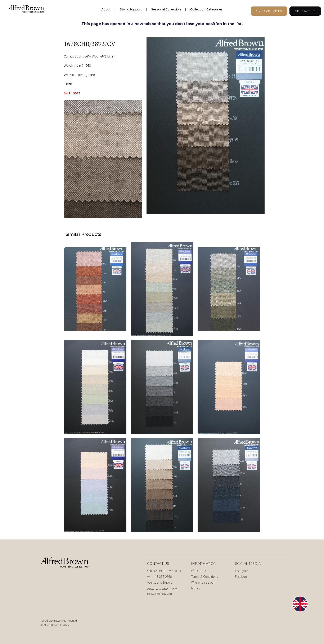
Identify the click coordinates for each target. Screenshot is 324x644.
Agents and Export (160, 582)
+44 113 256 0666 (159, 577)
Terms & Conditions (204, 577)
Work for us (199, 571)
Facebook (242, 577)
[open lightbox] (206, 128)
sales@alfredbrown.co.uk (164, 571)
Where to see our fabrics (203, 585)
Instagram (242, 571)
